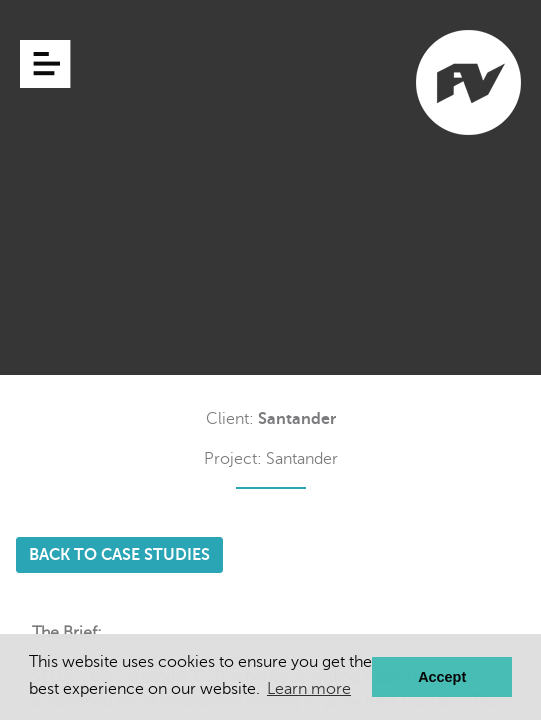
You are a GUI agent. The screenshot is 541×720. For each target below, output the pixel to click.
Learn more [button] (309, 689)
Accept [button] (442, 677)
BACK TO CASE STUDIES (119, 555)
